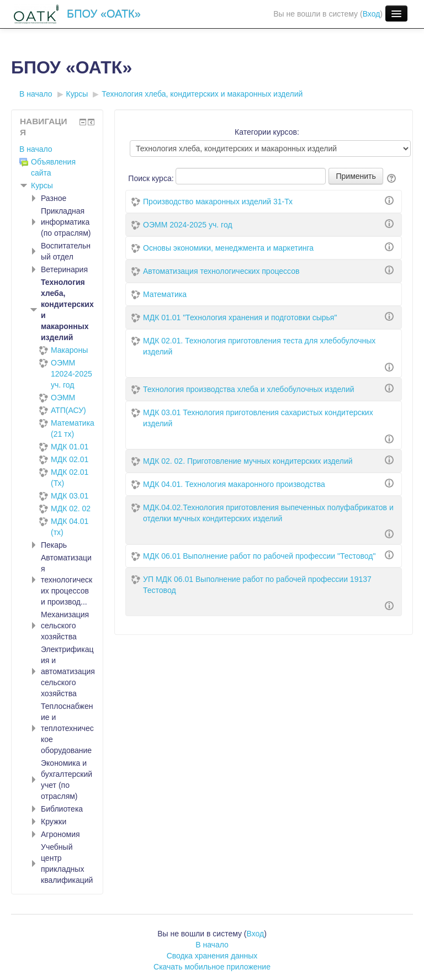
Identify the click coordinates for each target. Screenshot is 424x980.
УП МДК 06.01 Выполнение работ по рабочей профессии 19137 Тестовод (257, 585)
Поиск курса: (152, 178)
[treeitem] (57, 149)
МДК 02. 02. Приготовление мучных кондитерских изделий (248, 461)
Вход (372, 14)
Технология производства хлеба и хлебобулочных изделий (249, 389)
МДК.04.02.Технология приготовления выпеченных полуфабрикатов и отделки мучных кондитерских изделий (268, 513)
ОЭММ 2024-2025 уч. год (188, 225)
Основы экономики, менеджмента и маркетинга (228, 248)
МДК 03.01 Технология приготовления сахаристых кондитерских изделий (258, 418)
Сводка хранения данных (212, 956)
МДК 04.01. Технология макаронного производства (234, 484)
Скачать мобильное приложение (212, 967)
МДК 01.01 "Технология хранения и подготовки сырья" (240, 317)
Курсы (42, 186)
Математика (165, 294)
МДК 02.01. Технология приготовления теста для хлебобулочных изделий (259, 346)
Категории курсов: (267, 132)
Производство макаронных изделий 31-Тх (218, 202)
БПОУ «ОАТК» (104, 14)
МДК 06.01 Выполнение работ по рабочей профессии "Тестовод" (259, 556)
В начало (36, 149)
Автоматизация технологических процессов (221, 271)
